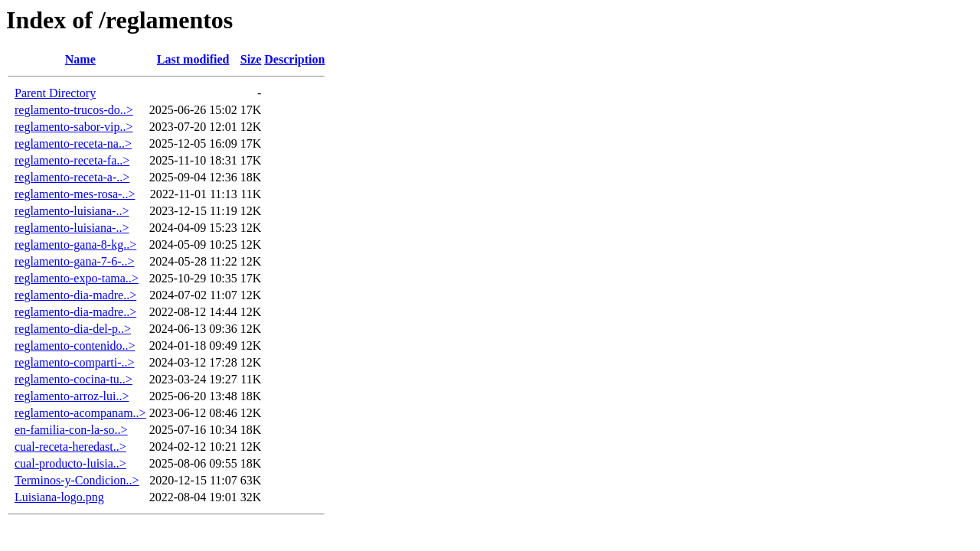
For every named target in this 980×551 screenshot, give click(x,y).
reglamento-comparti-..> (75, 362)
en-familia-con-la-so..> (71, 430)
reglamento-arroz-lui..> (72, 396)
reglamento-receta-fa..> (72, 160)
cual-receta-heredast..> (70, 447)
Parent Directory (55, 93)
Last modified (193, 59)
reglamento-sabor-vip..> (73, 127)
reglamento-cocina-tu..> (73, 379)
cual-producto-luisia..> (70, 463)
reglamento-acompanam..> (80, 413)
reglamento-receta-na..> (73, 143)
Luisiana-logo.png (59, 497)
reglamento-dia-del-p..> (73, 329)
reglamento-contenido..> (75, 346)
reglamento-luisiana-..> (72, 211)
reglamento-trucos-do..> (74, 110)
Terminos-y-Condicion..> (77, 480)
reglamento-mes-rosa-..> (75, 194)
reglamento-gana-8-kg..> (75, 245)
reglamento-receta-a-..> (72, 177)
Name (80, 59)
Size (251, 59)
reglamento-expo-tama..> (77, 278)
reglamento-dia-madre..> (75, 295)
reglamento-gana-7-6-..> (75, 261)
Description (294, 59)
